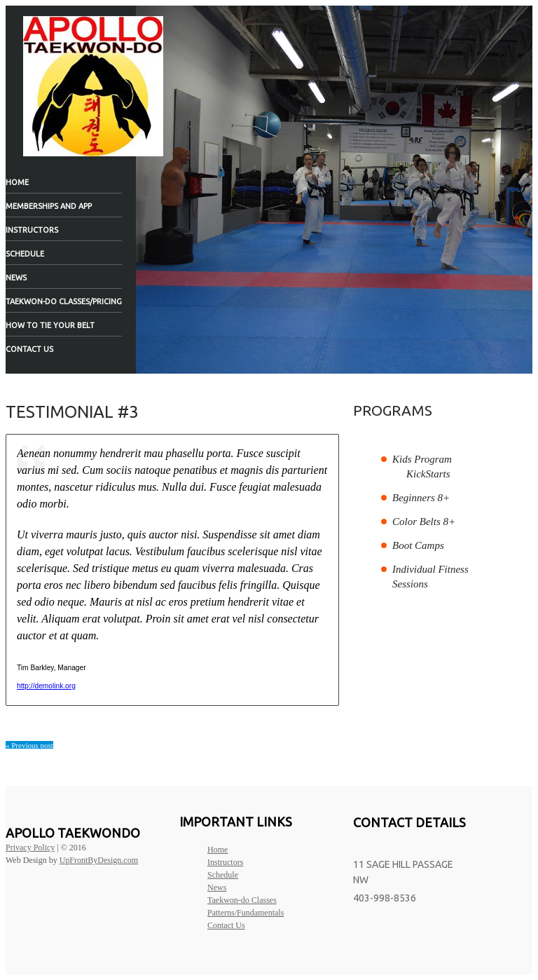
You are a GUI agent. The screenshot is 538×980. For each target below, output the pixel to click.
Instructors (32, 230)
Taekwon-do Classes (242, 900)
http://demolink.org (46, 686)
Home (17, 182)
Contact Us (29, 349)
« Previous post (29, 745)
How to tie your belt (50, 325)
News (16, 278)
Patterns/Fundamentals (246, 913)
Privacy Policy (30, 848)
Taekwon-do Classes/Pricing (64, 301)
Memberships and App (49, 206)
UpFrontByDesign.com (99, 860)
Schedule (25, 254)
